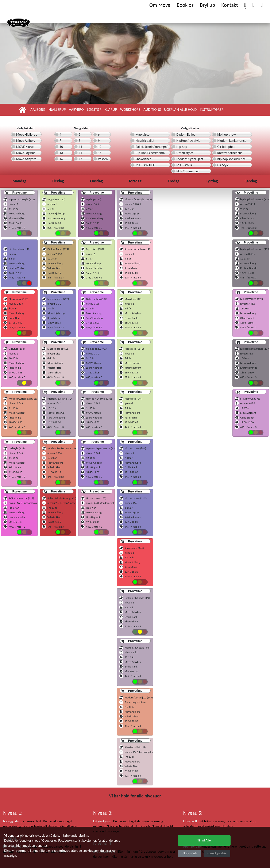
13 (61, 153)
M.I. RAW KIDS (145, 165)
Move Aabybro (26, 159)
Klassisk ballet (145, 141)
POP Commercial (188, 171)
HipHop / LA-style (188, 141)
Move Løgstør (26, 153)
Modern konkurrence (232, 141)
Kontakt (229, 5)
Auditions (152, 110)
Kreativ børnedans (230, 153)
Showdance (143, 159)
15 (100, 153)
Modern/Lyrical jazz (190, 159)
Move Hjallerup (27, 134)
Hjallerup (57, 110)
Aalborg (38, 110)
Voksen (103, 159)
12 (100, 147)
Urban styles (185, 153)
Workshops (130, 110)
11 (80, 147)
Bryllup (208, 5)
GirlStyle (223, 165)
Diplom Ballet (186, 134)
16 (61, 159)
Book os (185, 5)
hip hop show (226, 134)
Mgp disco (142, 134)
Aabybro (76, 110)
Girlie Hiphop (226, 147)
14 (80, 153)
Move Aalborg (26, 141)
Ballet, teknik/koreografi (152, 147)
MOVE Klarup (25, 147)
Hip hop (182, 147)
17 (80, 159)
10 (61, 147)
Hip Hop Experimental (150, 153)
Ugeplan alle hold (180, 110)
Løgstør (94, 110)
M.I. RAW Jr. (185, 165)
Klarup (111, 110)
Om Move (160, 5)
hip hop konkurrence (231, 159)
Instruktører (212, 110)
